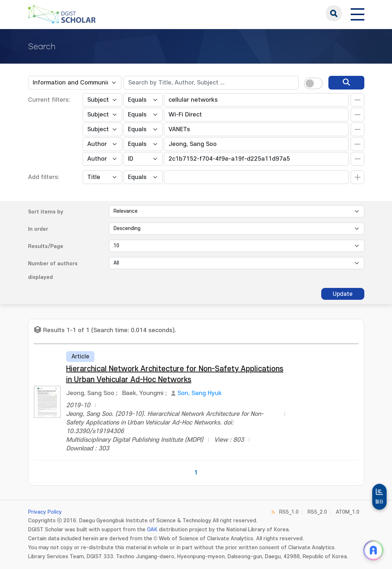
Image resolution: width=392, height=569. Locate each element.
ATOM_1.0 (348, 512)
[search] (346, 83)
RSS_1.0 (289, 512)
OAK (152, 530)
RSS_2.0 (317, 512)
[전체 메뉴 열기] (358, 13)
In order (38, 229)
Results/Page (46, 246)
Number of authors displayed (53, 270)
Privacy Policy (45, 512)
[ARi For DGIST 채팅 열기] (373, 550)
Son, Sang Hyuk (200, 393)
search (334, 13)
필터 (379, 502)
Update (343, 294)
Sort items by (46, 212)
